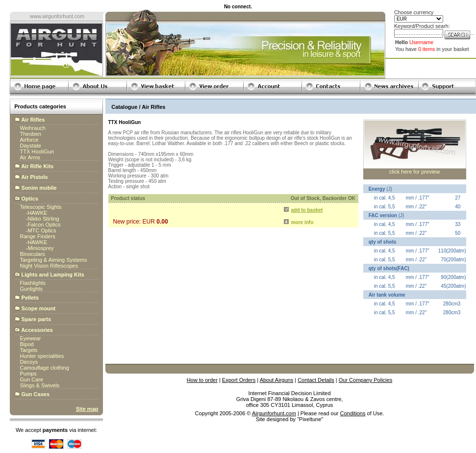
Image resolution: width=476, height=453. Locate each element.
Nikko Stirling (43, 219)
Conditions (353, 413)
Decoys (29, 362)
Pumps (28, 374)
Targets (29, 350)
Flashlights (33, 283)
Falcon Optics (44, 225)
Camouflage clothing (45, 368)
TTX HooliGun (37, 151)
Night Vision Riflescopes (49, 266)
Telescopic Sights (41, 207)
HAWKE (37, 213)
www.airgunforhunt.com (57, 16)
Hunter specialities (42, 356)
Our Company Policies (365, 380)
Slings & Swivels (40, 385)
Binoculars (33, 254)
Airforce (29, 140)
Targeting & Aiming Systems (54, 260)
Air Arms (30, 157)
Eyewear (31, 338)
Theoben (31, 134)
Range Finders (38, 236)
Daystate (31, 146)
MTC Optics (42, 230)
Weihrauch (33, 128)
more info (302, 222)
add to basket (307, 210)
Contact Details (316, 380)
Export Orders (239, 380)
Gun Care (32, 379)
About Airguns (277, 380)
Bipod (27, 344)
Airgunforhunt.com (274, 413)
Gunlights (31, 289)
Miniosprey (40, 248)
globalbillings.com (289, 425)
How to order (202, 380)
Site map (87, 409)
